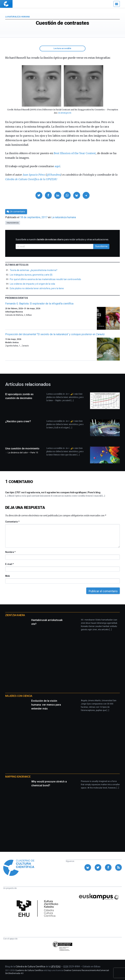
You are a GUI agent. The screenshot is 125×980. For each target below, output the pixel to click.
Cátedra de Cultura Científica (30, 967)
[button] (39, 195)
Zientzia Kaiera (15, 615)
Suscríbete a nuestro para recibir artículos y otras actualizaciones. (62, 239)
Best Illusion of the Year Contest (75, 153)
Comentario (12, 522)
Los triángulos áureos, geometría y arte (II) (31, 275)
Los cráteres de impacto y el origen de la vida (32, 284)
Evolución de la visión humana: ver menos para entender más (46, 705)
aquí (57, 166)
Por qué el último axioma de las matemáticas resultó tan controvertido (45, 279)
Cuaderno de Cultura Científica (29, 970)
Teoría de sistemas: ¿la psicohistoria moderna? (34, 270)
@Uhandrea (54, 175)
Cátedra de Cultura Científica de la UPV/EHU (31, 179)
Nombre (10, 552)
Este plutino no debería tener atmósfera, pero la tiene (37, 288)
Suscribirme (101, 246)
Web (7, 576)
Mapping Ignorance (18, 777)
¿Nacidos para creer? (18, 421)
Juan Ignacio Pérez (34, 175)
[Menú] (117, 4)
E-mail (9, 564)
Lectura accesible (62, 48)
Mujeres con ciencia (19, 696)
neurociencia (13, 223)
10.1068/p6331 (65, 113)
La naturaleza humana (17, 17)
